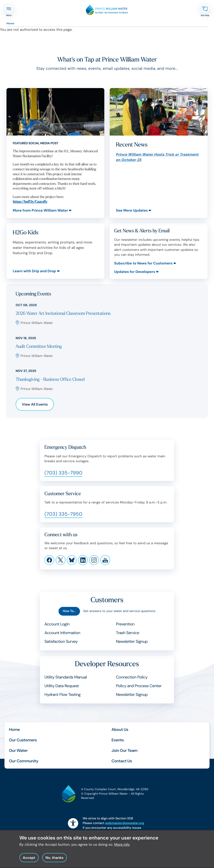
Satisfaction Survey (61, 641)
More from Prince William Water (40, 210)
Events (118, 740)
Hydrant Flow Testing (63, 695)
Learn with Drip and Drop (34, 271)
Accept (29, 859)
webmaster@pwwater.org (125, 823)
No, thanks (54, 859)
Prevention (125, 624)
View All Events (35, 404)
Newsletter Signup (132, 641)
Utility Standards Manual (66, 677)
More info (122, 846)
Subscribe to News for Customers (143, 263)
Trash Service (128, 633)
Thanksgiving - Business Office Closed (50, 380)
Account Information (62, 633)
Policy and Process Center (139, 686)
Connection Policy (132, 677)
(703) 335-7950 (63, 514)
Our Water (18, 750)
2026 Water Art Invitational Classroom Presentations (63, 314)
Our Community (24, 761)
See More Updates (132, 210)
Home (10, 23)
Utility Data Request (62, 686)
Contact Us (122, 761)
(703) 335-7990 (63, 473)
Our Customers (23, 740)
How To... (69, 611)
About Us (120, 730)
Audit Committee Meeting (39, 347)
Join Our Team (124, 750)
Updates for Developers (135, 272)
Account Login (57, 624)
